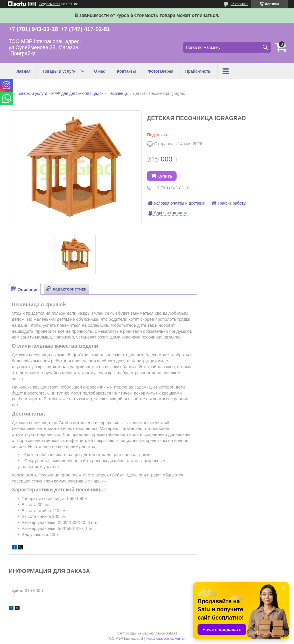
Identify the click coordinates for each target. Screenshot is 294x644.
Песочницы (118, 93)
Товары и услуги (59, 71)
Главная (23, 71)
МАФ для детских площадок (78, 93)
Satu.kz (171, 633)
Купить (165, 176)
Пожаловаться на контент (166, 639)
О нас (99, 71)
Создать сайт (49, 4)
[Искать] (265, 47)
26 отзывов (239, 4)
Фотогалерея (160, 71)
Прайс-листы (198, 71)
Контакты (126, 71)
